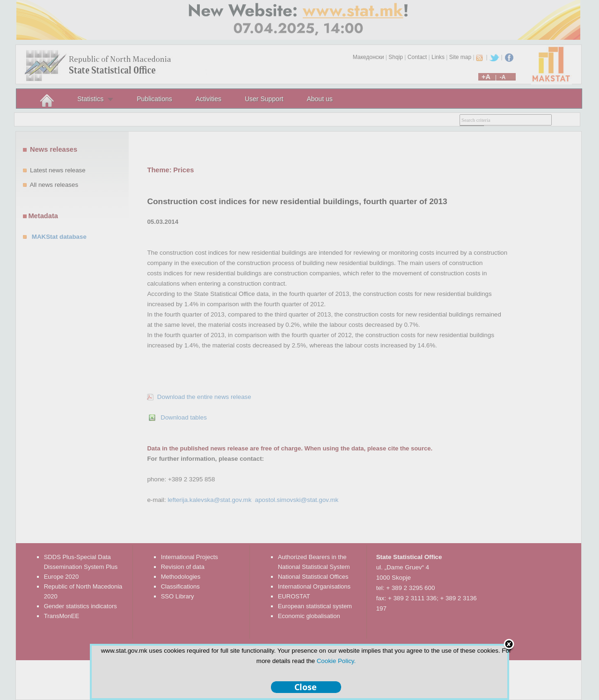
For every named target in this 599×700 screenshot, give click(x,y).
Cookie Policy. (336, 661)
